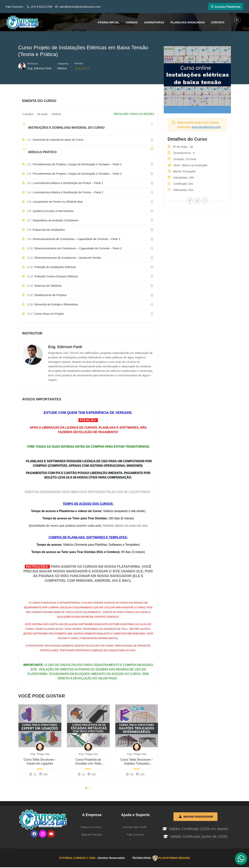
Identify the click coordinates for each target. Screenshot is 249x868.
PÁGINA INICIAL (109, 22)
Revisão (79, 64)
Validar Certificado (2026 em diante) (199, 829)
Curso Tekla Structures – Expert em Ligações (40, 762)
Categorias (63, 64)
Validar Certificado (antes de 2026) (199, 837)
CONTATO (218, 22)
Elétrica (62, 69)
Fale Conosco (136, 835)
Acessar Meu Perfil (134, 827)
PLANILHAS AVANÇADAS (188, 22)
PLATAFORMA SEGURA (174, 858)
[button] (86, 788)
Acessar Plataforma (225, 7)
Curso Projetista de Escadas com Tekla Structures (88, 762)
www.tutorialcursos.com (206, 127)
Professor (33, 64)
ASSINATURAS (154, 22)
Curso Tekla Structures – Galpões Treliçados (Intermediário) (137, 762)
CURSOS (132, 22)
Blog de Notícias (92, 835)
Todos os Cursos (91, 827)
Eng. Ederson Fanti (65, 347)
